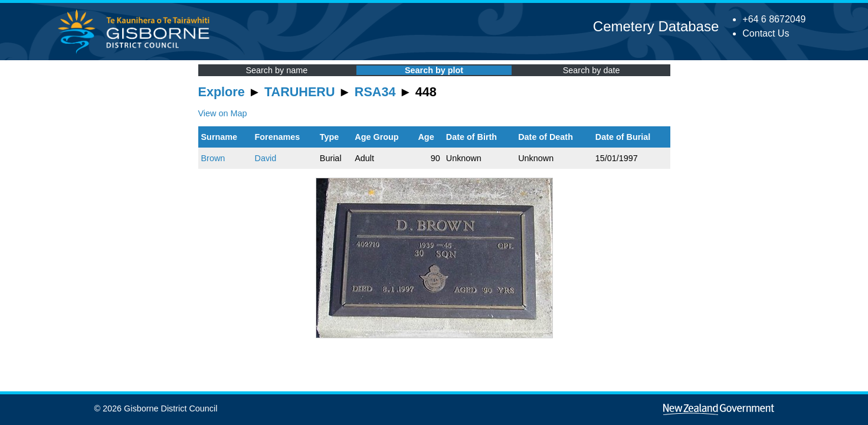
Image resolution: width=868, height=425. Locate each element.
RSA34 (375, 92)
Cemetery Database (656, 26)
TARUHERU (299, 92)
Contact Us (766, 33)
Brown (213, 158)
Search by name (276, 70)
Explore (222, 92)
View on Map (223, 113)
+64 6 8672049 (774, 19)
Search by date (592, 70)
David (265, 158)
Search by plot (434, 70)
